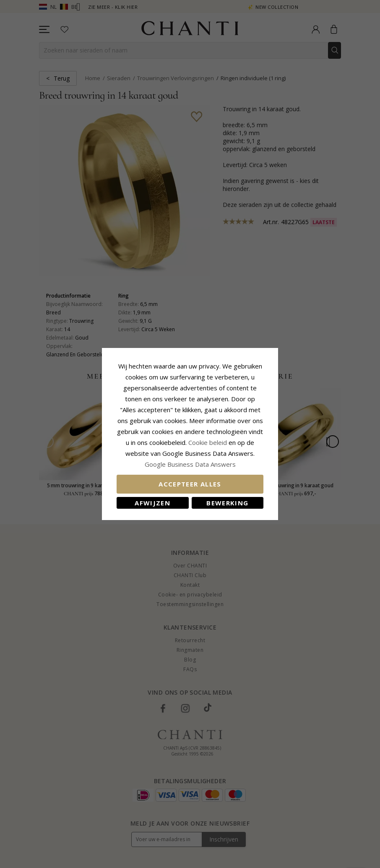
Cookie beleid (208, 442)
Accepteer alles (190, 484)
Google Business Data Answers (190, 464)
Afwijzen (152, 503)
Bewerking (227, 503)
